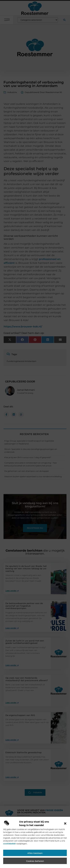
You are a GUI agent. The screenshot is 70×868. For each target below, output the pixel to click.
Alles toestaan (35, 855)
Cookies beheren (35, 863)
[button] (65, 825)
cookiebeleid (9, 845)
